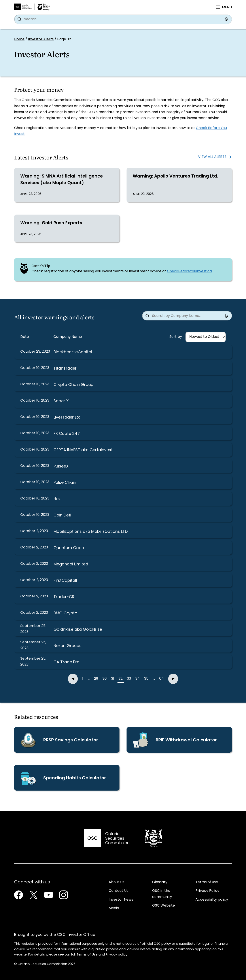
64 (162, 679)
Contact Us (118, 891)
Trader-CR (64, 597)
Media (114, 908)
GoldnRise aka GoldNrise (78, 630)
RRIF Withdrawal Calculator (186, 740)
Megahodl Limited (71, 564)
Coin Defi (62, 515)
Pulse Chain (65, 483)
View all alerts (212, 157)
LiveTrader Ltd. (67, 418)
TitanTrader (65, 369)
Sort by (176, 337)
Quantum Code (69, 548)
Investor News (121, 900)
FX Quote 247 (67, 434)
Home (19, 39)
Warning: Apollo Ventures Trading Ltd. (175, 176)
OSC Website (164, 906)
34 (138, 679)
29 (96, 679)
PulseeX (61, 467)
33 (129, 679)
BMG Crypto (65, 613)
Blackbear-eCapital (73, 352)
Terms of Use (87, 955)
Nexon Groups (67, 646)
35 (146, 679)
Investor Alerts (41, 39)
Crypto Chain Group (73, 385)
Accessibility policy (212, 900)
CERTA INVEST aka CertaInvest (83, 450)
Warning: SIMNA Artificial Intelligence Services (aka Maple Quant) (62, 180)
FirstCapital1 (65, 581)
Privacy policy (117, 955)
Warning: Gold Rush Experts (51, 223)
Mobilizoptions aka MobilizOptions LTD (91, 532)
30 (105, 679)
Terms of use (207, 882)
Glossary (160, 882)
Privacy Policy (207, 891)
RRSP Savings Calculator (71, 740)
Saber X (61, 401)
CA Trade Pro (66, 662)
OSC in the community (162, 894)
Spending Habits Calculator (75, 778)
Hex (57, 499)
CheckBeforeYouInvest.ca (189, 271)
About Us (116, 882)
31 (113, 679)
